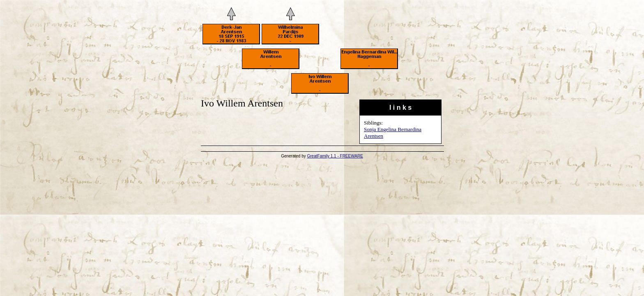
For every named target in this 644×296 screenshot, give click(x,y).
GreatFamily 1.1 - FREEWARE (335, 156)
